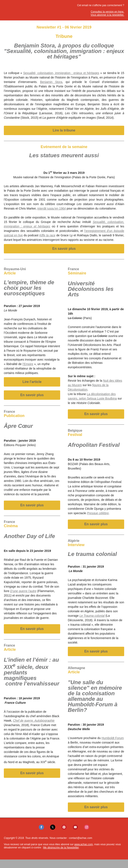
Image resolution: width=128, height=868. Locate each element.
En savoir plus (64, 249)
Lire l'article (32, 382)
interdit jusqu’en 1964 (52, 208)
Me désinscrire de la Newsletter (61, 848)
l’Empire (28, 364)
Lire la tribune (64, 130)
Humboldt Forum (113, 738)
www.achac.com (84, 844)
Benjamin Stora (51, 82)
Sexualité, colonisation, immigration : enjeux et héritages (61, 73)
